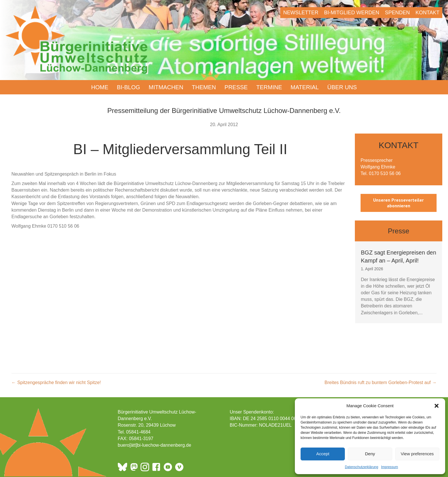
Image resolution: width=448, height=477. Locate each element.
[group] (399, 282)
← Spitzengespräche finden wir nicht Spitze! (56, 382)
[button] (437, 406)
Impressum (390, 467)
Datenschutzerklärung (362, 467)
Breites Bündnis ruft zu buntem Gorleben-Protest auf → (381, 382)
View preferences (417, 454)
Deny (370, 454)
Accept (323, 454)
